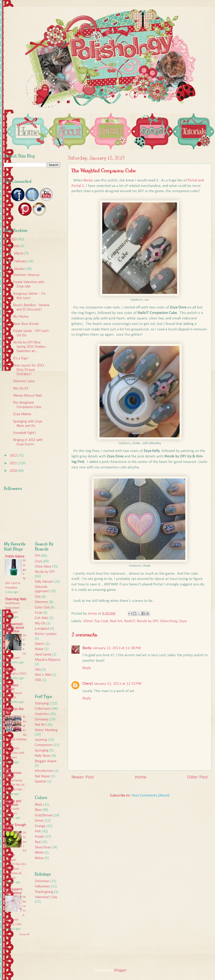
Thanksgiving (44, 892)
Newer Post (83, 777)
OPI (38, 556)
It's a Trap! (21, 359)
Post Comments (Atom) (150, 795)
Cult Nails (42, 618)
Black (39, 805)
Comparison (44, 745)
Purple (39, 837)
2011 (14, 463)
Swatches (42, 714)
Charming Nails (16, 599)
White (39, 853)
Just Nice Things (12, 687)
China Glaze (43, 567)
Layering (41, 740)
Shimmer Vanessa (26, 275)
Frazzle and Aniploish (13, 803)
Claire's (40, 644)
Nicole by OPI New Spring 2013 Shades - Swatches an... (30, 347)
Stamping (42, 704)
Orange (40, 826)
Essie (39, 613)
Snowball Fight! (24, 433)
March (19, 254)
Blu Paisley (21, 317)
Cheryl (87, 684)
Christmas (42, 881)
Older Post (197, 777)
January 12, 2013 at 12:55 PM (118, 684)
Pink (38, 831)
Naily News (43, 756)
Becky (89, 180)
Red (38, 842)
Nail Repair (42, 776)
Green (39, 821)
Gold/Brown (44, 815)
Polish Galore (15, 557)
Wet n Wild (43, 675)
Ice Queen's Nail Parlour (14, 891)
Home (141, 777)
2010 (14, 471)
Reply (87, 668)
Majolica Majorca (47, 660)
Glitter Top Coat (96, 621)
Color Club (42, 608)
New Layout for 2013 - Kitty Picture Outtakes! (30, 370)
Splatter (41, 782)
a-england (42, 629)
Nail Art (116, 621)
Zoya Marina (22, 414)
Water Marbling (46, 730)
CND (38, 680)
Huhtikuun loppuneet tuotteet (12, 608)
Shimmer (41, 602)
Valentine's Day (46, 897)
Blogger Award (46, 761)
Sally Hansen (44, 582)
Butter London (46, 634)
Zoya (183, 621)
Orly (38, 597)
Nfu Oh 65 (21, 389)
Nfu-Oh (40, 624)
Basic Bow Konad (26, 324)
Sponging (42, 751)
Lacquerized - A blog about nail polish (15, 628)
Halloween (42, 887)
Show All (24, 935)
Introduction (44, 771)
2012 (14, 456)
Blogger (120, 970)
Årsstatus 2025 (16, 674)
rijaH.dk (10, 670)
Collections (43, 709)
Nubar (39, 649)
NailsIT (130, 621)
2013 (14, 239)
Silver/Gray (169, 621)
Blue (38, 810)
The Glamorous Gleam (13, 773)
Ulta (38, 670)
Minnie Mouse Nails (28, 396)
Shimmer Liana (24, 381)
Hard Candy (43, 655)
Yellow (39, 858)
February (21, 261)
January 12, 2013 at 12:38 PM (117, 648)
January (20, 269)
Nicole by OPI (148, 621)
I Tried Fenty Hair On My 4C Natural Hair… (15, 785)
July (17, 246)
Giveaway (42, 720)
